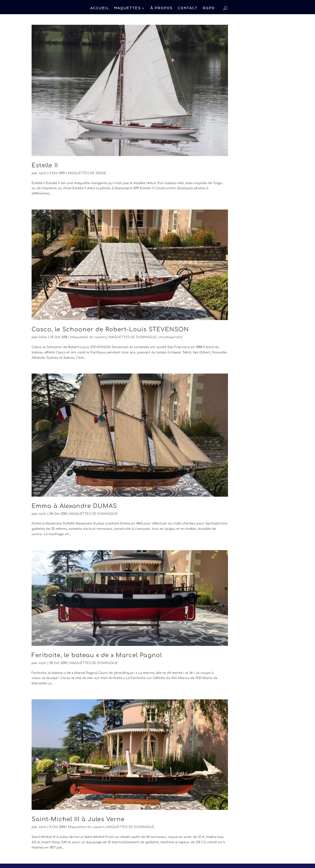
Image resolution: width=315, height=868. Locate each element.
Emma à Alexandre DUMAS (74, 506)
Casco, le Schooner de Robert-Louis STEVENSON (110, 329)
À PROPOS (162, 9)
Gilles (43, 337)
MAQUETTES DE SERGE (87, 173)
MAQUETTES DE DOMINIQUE (133, 337)
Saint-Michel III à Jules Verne (78, 819)
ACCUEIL (100, 9)
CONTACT (188, 9)
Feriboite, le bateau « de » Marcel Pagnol (97, 655)
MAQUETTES (128, 9)
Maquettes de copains (89, 337)
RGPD (209, 9)
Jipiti (42, 173)
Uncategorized (170, 337)
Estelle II (45, 165)
